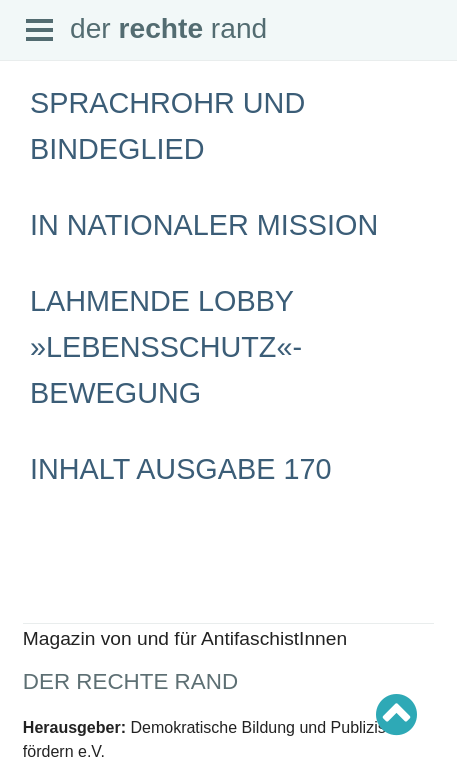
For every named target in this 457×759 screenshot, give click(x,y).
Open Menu (40, 31)
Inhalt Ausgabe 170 (180, 469)
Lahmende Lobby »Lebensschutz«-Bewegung (166, 347)
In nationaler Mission (204, 225)
